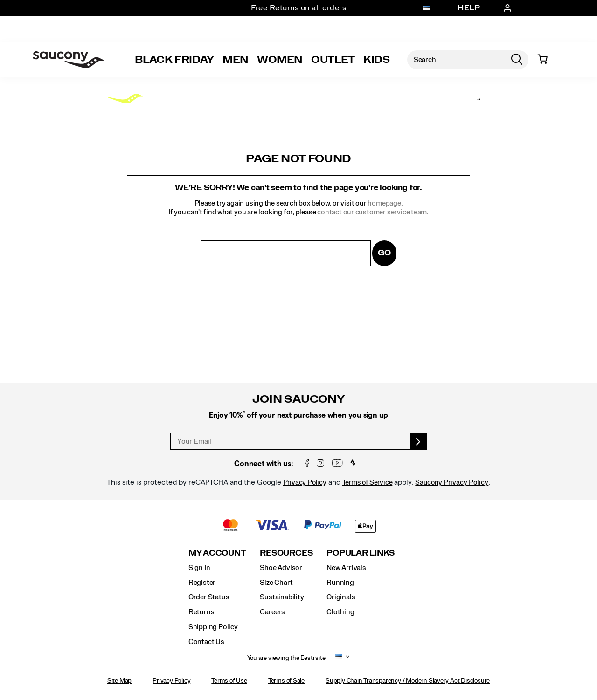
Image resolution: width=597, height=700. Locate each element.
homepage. (385, 203)
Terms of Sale (286, 681)
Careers (272, 612)
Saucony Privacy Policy (452, 482)
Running (340, 583)
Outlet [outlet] (333, 60)
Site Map (119, 681)
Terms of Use (229, 681)
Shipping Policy (213, 627)
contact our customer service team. (373, 212)
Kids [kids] (377, 60)
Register (202, 583)
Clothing (340, 612)
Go (384, 253)
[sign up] (419, 441)
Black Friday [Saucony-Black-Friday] (174, 60)
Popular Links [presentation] (361, 553)
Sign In (199, 568)
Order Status (209, 597)
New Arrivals (346, 568)
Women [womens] (280, 60)
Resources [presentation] (286, 553)
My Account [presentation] (217, 553)
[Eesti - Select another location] (427, 8)
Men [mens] (236, 60)
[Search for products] (456, 60)
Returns (201, 612)
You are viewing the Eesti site (286, 658)
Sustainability (282, 597)
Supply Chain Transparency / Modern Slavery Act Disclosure (408, 681)
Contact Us (206, 642)
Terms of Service (368, 482)
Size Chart (276, 583)
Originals (341, 597)
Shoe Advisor (281, 568)
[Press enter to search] (517, 60)
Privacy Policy (305, 482)
